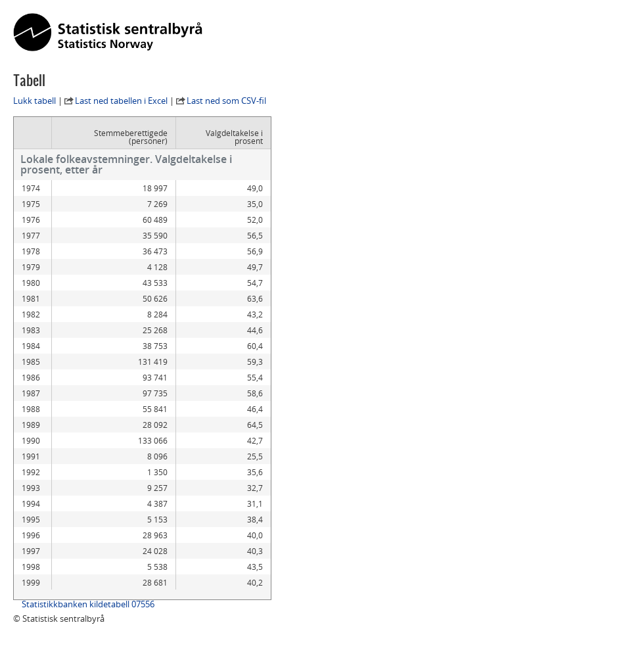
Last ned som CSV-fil (226, 101)
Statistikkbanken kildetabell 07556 (88, 604)
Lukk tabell (34, 101)
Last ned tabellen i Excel (121, 101)
